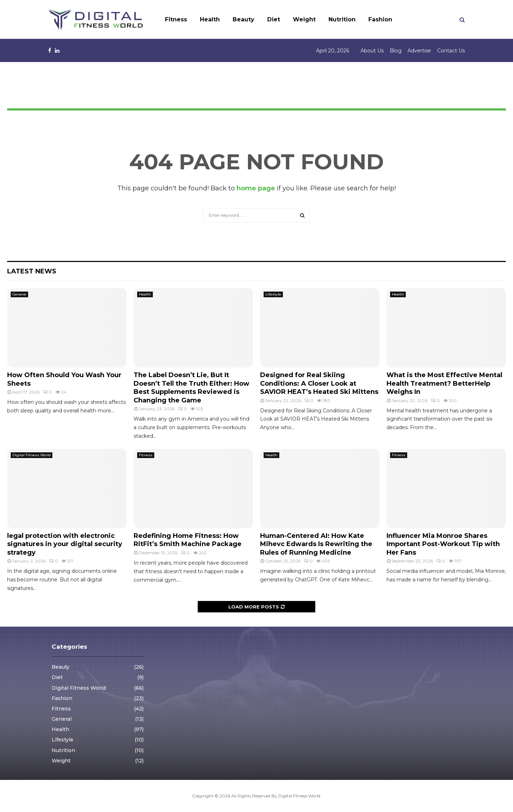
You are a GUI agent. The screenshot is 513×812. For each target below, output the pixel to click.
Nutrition (342, 19)
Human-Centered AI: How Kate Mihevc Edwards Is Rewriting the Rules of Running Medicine (316, 544)
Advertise (419, 51)
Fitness (176, 19)
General (19, 294)
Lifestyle (273, 294)
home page (256, 188)
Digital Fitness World (32, 455)
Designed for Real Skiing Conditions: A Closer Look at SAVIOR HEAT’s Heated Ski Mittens (319, 383)
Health (210, 19)
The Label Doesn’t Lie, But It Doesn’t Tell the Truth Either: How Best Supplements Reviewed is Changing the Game (191, 387)
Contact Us (451, 51)
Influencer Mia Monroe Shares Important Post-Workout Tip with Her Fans (443, 544)
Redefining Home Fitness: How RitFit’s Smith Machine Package (188, 540)
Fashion (380, 19)
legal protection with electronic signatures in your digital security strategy (65, 544)
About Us (372, 51)
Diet (274, 19)
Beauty (243, 19)
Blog (396, 51)
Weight (304, 19)
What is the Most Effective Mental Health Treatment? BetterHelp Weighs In (444, 383)
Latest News (32, 271)
